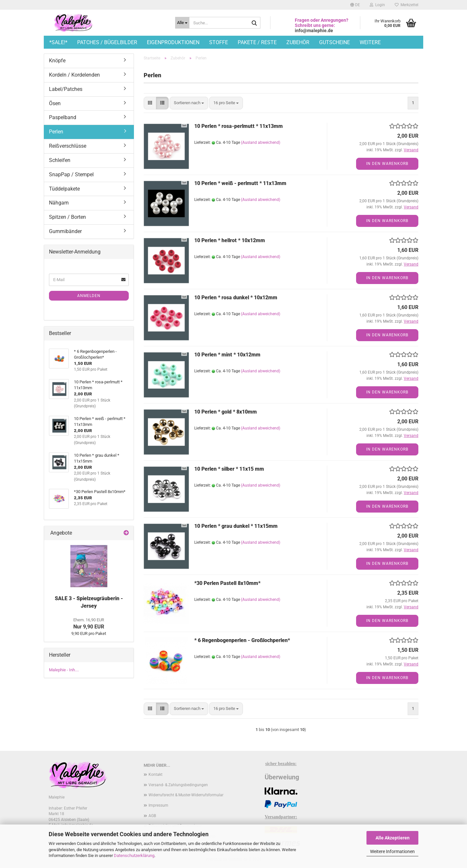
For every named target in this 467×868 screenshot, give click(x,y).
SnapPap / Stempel (71, 174)
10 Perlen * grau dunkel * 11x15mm (236, 526)
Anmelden (89, 296)
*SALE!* (58, 42)
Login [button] (377, 5)
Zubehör (298, 42)
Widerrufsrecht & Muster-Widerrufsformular (186, 795)
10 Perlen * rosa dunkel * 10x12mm (236, 298)
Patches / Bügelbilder (107, 42)
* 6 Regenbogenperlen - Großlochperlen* (242, 640)
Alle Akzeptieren (393, 838)
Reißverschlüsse (68, 146)
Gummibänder (65, 231)
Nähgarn (59, 203)
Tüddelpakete (64, 189)
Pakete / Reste (257, 42)
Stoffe (219, 42)
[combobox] (189, 103)
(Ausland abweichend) (261, 143)
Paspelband (63, 117)
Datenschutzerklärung (134, 856)
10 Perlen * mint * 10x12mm (227, 355)
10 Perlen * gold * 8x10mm (226, 412)
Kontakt (156, 775)
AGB (152, 816)
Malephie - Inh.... (64, 670)
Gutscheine (335, 42)
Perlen (56, 132)
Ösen (55, 103)
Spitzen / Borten (67, 217)
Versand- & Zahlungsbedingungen (178, 785)
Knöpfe (57, 61)
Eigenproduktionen (173, 42)
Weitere (370, 42)
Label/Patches (66, 89)
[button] (355, 5)
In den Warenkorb (387, 164)
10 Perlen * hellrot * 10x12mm (230, 240)
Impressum (158, 805)
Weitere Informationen (392, 851)
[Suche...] (182, 23)
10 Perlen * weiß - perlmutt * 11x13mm (240, 183)
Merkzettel (407, 5)
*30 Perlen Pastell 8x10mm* (227, 583)
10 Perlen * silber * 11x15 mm (229, 469)
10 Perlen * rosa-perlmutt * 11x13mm (239, 126)
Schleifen (60, 160)
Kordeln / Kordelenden (74, 75)
